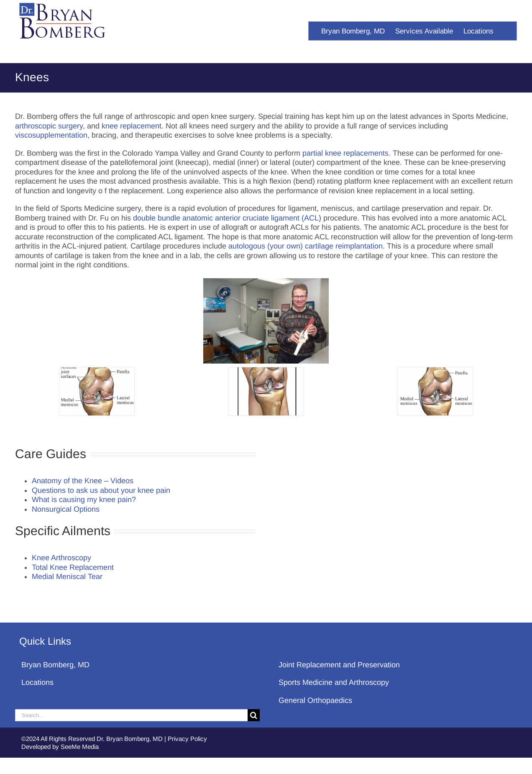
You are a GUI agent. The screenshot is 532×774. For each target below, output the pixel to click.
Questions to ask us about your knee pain (101, 490)
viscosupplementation (51, 135)
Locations (37, 682)
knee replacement (132, 126)
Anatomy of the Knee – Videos (83, 481)
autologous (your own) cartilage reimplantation (306, 246)
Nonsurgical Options (66, 509)
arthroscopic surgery (49, 126)
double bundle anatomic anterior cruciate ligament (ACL (226, 218)
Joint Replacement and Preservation (339, 665)
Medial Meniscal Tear (67, 577)
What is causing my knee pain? (84, 500)
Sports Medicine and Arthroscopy (334, 682)
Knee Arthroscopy (61, 558)
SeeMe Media (80, 747)
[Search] (254, 715)
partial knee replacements (345, 153)
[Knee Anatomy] (97, 391)
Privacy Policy (187, 739)
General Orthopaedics (315, 700)
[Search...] (131, 715)
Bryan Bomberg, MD (55, 665)
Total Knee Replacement (73, 567)
